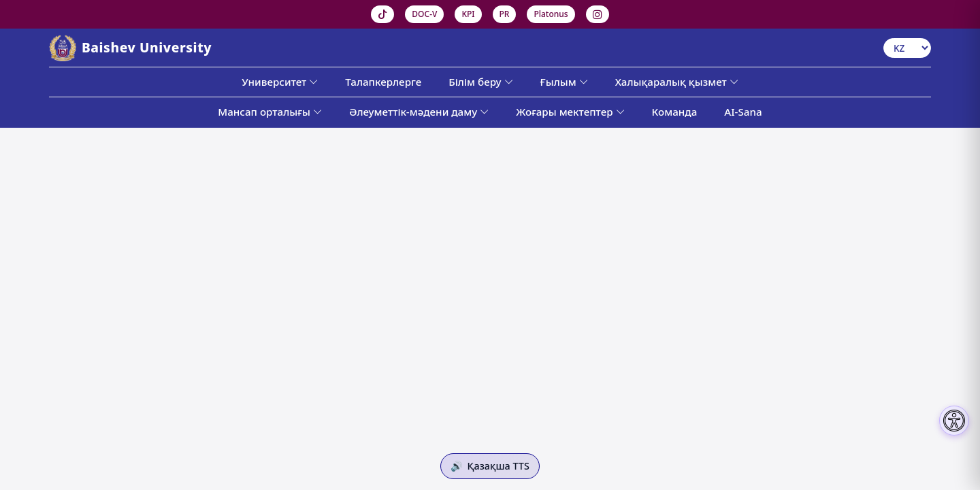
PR (505, 14)
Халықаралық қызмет (677, 82)
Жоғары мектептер (570, 112)
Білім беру (480, 82)
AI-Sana (743, 112)
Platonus (551, 14)
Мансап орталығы (270, 112)
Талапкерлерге (383, 82)
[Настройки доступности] (954, 421)
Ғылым (564, 82)
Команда (675, 112)
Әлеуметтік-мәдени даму (419, 112)
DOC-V (424, 14)
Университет (280, 82)
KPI (468, 14)
